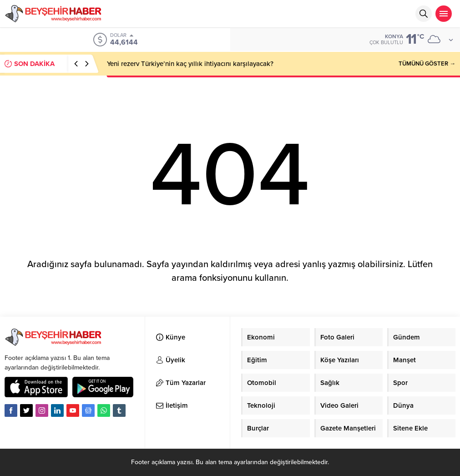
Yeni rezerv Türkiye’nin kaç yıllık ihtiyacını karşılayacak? (190, 64)
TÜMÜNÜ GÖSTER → (427, 64)
